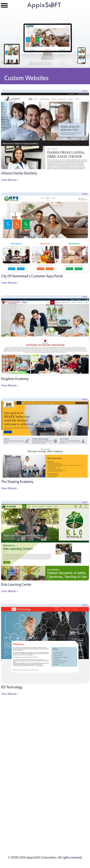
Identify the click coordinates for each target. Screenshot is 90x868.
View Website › (10, 180)
